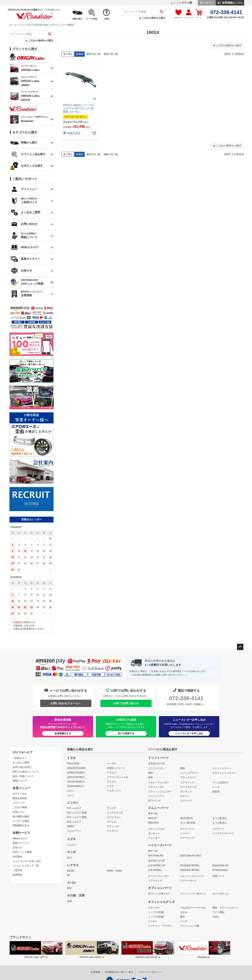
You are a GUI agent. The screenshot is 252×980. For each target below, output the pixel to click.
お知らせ (17, 848)
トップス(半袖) (156, 912)
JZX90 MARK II (75, 786)
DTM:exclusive (220, 870)
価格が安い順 (93, 54)
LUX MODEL (155, 870)
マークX (111, 764)
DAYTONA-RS (156, 856)
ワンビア (112, 808)
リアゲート (218, 829)
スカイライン (114, 817)
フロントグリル (156, 829)
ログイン (207, 3)
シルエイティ (74, 831)
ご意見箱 (17, 870)
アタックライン (188, 777)
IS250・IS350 (114, 871)
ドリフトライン (156, 768)
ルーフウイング (188, 787)
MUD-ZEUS (186, 818)
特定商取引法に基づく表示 (119, 972)
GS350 (71, 871)
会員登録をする (63, 733)
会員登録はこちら (230, 3)
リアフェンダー (156, 787)
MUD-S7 (153, 818)
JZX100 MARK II (76, 782)
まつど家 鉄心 (220, 818)
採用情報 (17, 875)
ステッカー (154, 908)
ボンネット (186, 792)
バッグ (184, 921)
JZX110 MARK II (76, 777)
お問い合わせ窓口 (22, 767)
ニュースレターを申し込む (189, 733)
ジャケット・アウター (160, 926)
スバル (71, 883)
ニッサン (73, 803)
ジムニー (72, 845)
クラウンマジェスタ (118, 777)
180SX (70, 826)
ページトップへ (240, 647)
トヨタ (71, 758)
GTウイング (58, 25)
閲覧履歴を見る (21, 825)
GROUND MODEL (190, 870)
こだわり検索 (20, 807)
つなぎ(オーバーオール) (193, 908)
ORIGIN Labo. (41, 25)
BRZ (69, 888)
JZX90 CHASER (76, 773)
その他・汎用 (76, 895)
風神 (150, 773)
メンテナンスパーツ (223, 833)
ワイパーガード (188, 881)
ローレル (112, 822)
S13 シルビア (74, 822)
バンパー (185, 833)
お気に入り (19, 812)
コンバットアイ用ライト (193, 894)
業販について (20, 781)
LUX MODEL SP (157, 865)
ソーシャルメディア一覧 (26, 866)
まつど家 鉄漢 (188, 823)
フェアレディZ (115, 813)
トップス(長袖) (156, 917)
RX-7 (70, 858)
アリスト (112, 782)
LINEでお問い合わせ (126, 703)
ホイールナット (221, 894)
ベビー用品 (218, 912)
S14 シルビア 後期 (77, 817)
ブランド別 (25, 25)
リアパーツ (186, 801)
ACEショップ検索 (22, 852)
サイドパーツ (187, 829)
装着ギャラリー (21, 843)
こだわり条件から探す (152, 18)
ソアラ (110, 786)
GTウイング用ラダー (159, 894)
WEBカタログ (20, 838)
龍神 (183, 768)
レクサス (73, 865)
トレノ (70, 795)
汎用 (69, 901)
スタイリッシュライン (224, 773)
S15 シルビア (74, 808)
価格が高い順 (111, 54)
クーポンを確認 (21, 821)
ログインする (20, 794)
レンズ (216, 787)
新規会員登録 (20, 798)
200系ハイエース (116, 768)
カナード (185, 796)
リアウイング (187, 783)
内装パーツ (218, 876)
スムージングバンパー (192, 876)
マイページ (19, 803)
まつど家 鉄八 (220, 823)
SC (69, 875)
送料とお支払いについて (26, 772)
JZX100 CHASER (76, 768)
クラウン (112, 773)
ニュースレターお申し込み (27, 861)
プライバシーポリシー (150, 972)
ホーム (13, 25)
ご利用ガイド (20, 758)
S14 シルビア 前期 (77, 813)
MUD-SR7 (153, 823)
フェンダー (154, 838)
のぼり (216, 917)
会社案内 (17, 857)
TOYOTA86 (73, 764)
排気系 (216, 792)
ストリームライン (222, 768)
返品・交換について (23, 776)
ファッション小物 (190, 926)
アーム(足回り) (220, 783)
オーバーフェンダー (159, 876)
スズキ (71, 839)
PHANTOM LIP (220, 865)
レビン (70, 791)
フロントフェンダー (159, 783)
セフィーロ (113, 826)
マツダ (71, 852)
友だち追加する (126, 733)
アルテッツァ (114, 791)
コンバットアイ (156, 796)
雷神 (150, 777)
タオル (184, 912)
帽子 (183, 917)
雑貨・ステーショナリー (225, 908)
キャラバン (113, 831)
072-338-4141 (186, 698)
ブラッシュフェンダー (160, 792)
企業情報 (95, 972)
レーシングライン (190, 773)
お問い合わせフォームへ (66, 703)
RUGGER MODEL (190, 865)
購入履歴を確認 (21, 816)
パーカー (153, 921)
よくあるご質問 (21, 763)
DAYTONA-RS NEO (191, 856)
